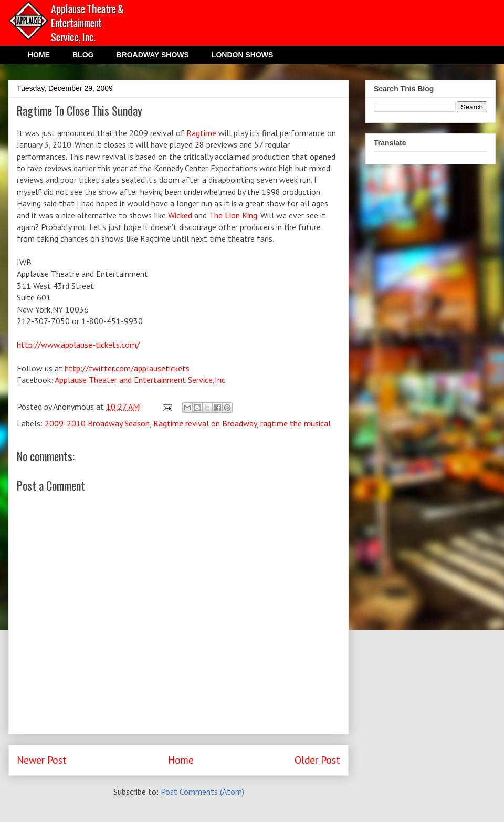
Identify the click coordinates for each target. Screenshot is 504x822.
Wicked (181, 215)
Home (181, 760)
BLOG (83, 55)
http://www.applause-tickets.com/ (78, 345)
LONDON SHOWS (242, 55)
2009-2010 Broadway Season (97, 423)
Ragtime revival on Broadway (205, 423)
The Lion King (233, 215)
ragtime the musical (296, 423)
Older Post (317, 760)
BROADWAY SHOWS (152, 55)
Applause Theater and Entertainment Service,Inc (140, 380)
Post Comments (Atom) (202, 792)
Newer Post (42, 760)
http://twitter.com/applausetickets (127, 368)
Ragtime (201, 133)
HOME (39, 55)
